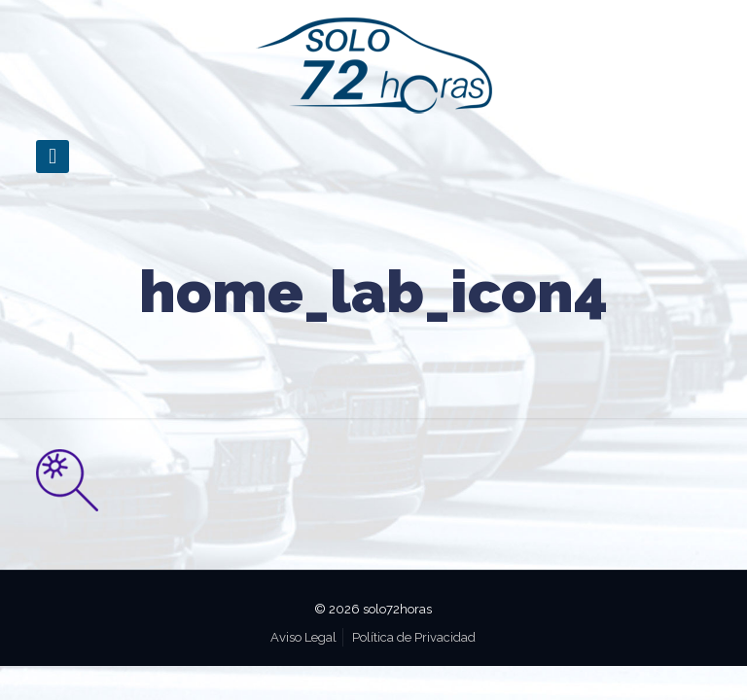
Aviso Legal (303, 637)
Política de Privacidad (414, 637)
